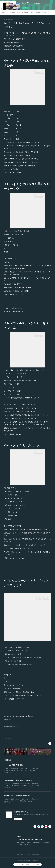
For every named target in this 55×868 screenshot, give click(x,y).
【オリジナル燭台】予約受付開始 (14, 765)
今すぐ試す (25, 8)
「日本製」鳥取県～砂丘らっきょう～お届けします (19, 780)
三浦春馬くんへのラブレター (40, 13)
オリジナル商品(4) (8, 738)
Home (3, 13)
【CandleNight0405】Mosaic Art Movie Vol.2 (14, 13)
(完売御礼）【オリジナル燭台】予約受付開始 (17, 795)
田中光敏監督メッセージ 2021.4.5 (27, 13)
